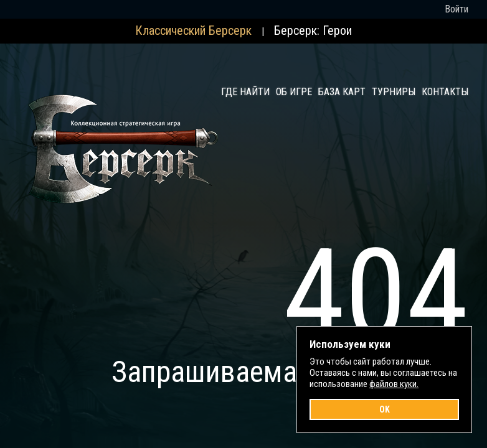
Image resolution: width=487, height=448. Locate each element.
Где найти (245, 92)
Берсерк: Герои (313, 30)
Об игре (294, 92)
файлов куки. (394, 384)
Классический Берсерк (193, 30)
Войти (456, 9)
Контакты (445, 92)
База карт (342, 92)
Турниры (394, 92)
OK (385, 409)
